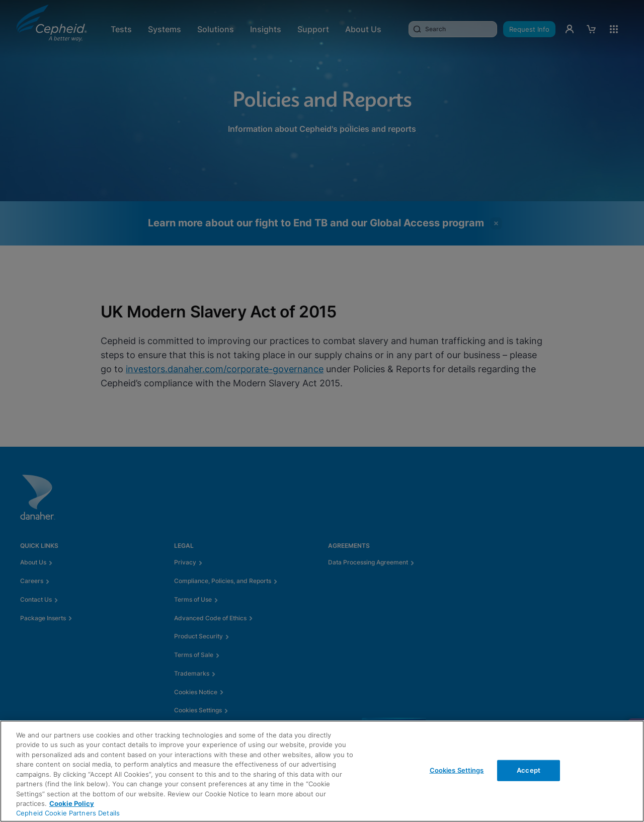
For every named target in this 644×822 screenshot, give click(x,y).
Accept (529, 770)
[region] (322, 771)
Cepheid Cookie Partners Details (68, 813)
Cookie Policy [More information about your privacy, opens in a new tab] (72, 803)
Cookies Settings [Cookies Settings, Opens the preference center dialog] (457, 770)
